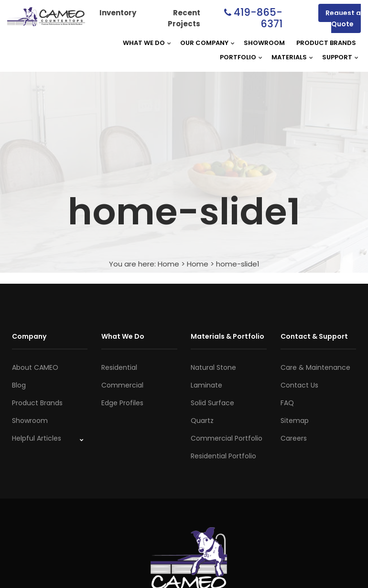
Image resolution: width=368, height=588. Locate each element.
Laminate (206, 385)
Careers (294, 438)
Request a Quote (343, 18)
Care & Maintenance (315, 367)
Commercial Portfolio (227, 438)
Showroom (264, 43)
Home (168, 264)
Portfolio (238, 57)
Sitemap (295, 421)
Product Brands (326, 43)
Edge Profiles (122, 403)
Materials (289, 57)
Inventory (118, 13)
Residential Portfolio (223, 456)
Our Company (204, 43)
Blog (19, 385)
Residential (119, 367)
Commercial (122, 385)
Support (337, 57)
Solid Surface (212, 403)
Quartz (202, 421)
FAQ (287, 403)
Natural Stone (213, 367)
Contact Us (299, 385)
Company (29, 336)
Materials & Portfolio (227, 336)
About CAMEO (35, 367)
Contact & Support (314, 336)
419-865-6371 (258, 18)
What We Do (144, 43)
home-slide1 (238, 264)
